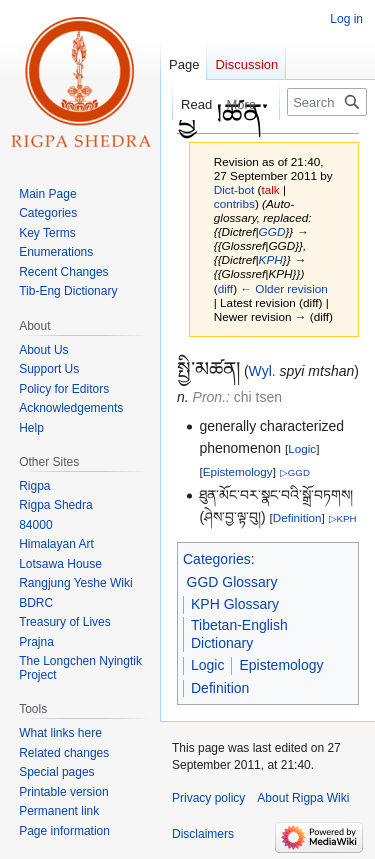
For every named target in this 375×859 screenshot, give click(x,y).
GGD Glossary (232, 582)
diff (225, 288)
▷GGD (295, 472)
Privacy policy (208, 798)
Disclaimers (203, 834)
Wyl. (262, 371)
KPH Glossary (235, 604)
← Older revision (284, 288)
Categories (217, 559)
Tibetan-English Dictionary (239, 634)
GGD (272, 231)
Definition (297, 517)
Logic (302, 448)
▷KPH (343, 518)
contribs (234, 203)
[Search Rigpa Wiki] (327, 102)
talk (270, 189)
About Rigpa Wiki (303, 798)
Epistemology (238, 471)
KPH (271, 259)
